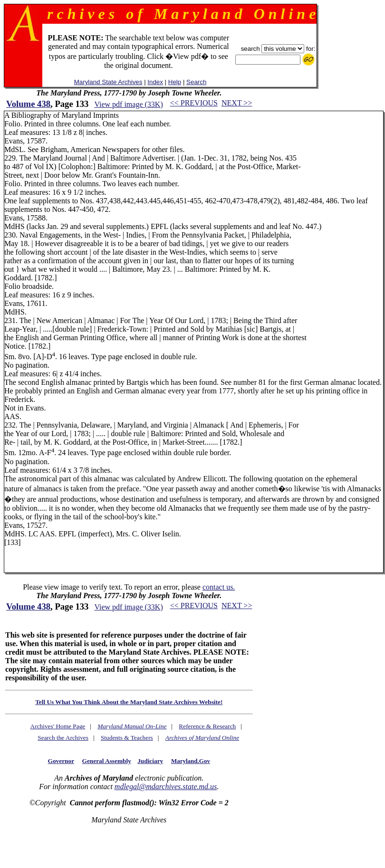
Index (155, 82)
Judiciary (150, 761)
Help (175, 82)
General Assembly (107, 761)
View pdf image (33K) (128, 104)
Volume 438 (28, 104)
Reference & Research (207, 726)
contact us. (219, 587)
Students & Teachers (127, 738)
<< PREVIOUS (194, 103)
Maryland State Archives (108, 82)
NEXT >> (237, 103)
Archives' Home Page (58, 726)
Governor (61, 761)
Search (196, 82)
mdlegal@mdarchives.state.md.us (166, 787)
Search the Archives (63, 738)
